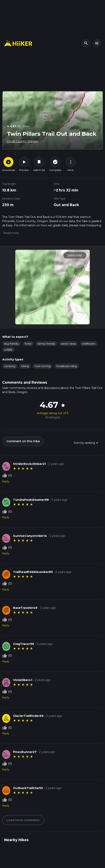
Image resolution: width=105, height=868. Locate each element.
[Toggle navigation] (97, 43)
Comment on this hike (23, 441)
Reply (6, 481)
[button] (11, 233)
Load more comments (23, 820)
